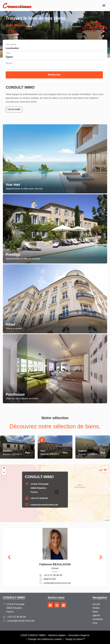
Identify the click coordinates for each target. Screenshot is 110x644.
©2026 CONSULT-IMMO (33, 635)
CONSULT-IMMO (39, 477)
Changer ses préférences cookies (45, 639)
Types (8, 53)
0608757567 (50, 579)
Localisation (11, 45)
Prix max (9, 63)
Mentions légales (57, 635)
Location (76, 27)
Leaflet (107, 520)
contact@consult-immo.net (44, 505)
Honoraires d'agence (79, 635)
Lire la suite (14, 109)
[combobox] (55, 48)
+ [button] (4, 468)
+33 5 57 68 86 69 (39, 498)
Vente (29, 27)
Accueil (17, 7)
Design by (75, 639)
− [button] (4, 473)
